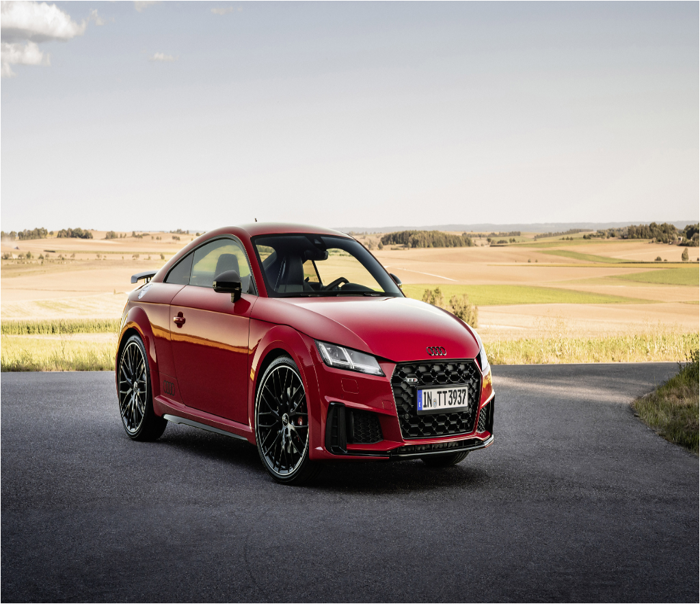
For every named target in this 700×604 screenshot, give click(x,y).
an (146, 546)
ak (62, 546)
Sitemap (344, 592)
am (116, 546)
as (200, 546)
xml (362, 592)
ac (10, 546)
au (228, 546)
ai (36, 546)
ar (173, 546)
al (88, 546)
